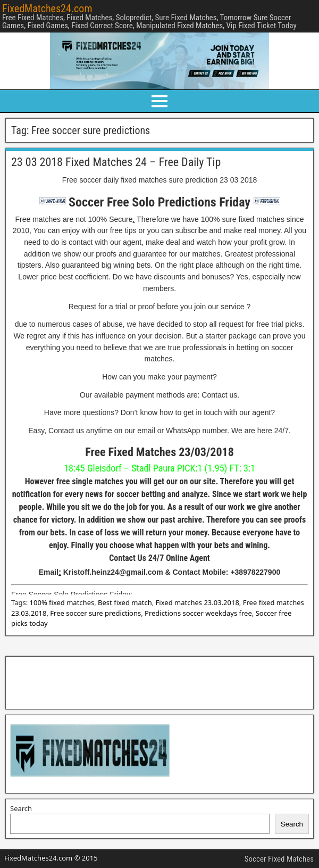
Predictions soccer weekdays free (198, 613)
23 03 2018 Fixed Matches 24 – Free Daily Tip (116, 162)
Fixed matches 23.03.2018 (198, 602)
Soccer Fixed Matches (279, 859)
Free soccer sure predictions (95, 613)
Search (21, 808)
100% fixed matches (62, 602)
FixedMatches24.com (47, 9)
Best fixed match (125, 602)
